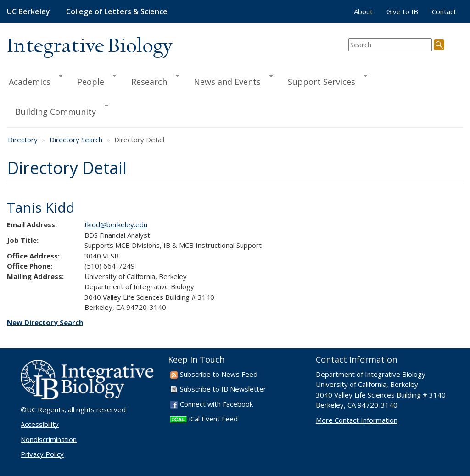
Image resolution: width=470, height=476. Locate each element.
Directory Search (76, 140)
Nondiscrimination (49, 439)
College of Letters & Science (117, 11)
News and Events (229, 80)
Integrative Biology (90, 47)
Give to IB (402, 11)
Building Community (58, 110)
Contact (444, 11)
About (363, 11)
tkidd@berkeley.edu (116, 224)
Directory (23, 140)
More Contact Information (357, 420)
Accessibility (40, 424)
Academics (35, 80)
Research (151, 80)
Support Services (324, 80)
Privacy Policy (42, 454)
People (93, 80)
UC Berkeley (28, 11)
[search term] (390, 45)
